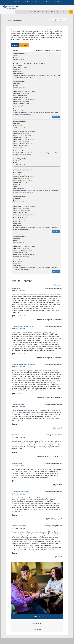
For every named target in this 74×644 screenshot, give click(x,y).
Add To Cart (56, 119)
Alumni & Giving (45, 3)
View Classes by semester (43, 52)
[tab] (15, 47)
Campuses (65, 14)
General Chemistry (18, 407)
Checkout (62, 22)
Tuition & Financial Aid (39, 14)
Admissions (30, 14)
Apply (71, 14)
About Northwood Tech (30, 3)
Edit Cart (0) (53, 22)
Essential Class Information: (20, 78)
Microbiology (16, 291)
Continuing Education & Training (54, 14)
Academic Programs (20, 14)
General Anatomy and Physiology (23, 329)
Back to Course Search (15, 23)
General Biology (17, 465)
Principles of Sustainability (21, 494)
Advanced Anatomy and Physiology (24, 367)
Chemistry (15, 437)
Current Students (15, 3)
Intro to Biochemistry (19, 528)
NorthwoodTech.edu (59, 3)
